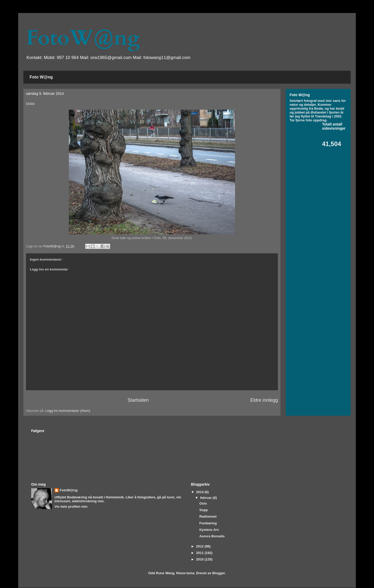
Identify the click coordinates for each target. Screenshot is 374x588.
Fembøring (208, 523)
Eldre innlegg (264, 400)
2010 (200, 559)
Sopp (203, 510)
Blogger (218, 573)
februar (206, 498)
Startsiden (138, 400)
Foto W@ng (41, 77)
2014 (200, 492)
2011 (200, 553)
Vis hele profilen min (71, 507)
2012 (200, 546)
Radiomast (208, 516)
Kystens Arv (209, 530)
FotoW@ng (83, 38)
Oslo (203, 503)
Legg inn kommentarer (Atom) (68, 411)
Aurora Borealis (212, 536)
